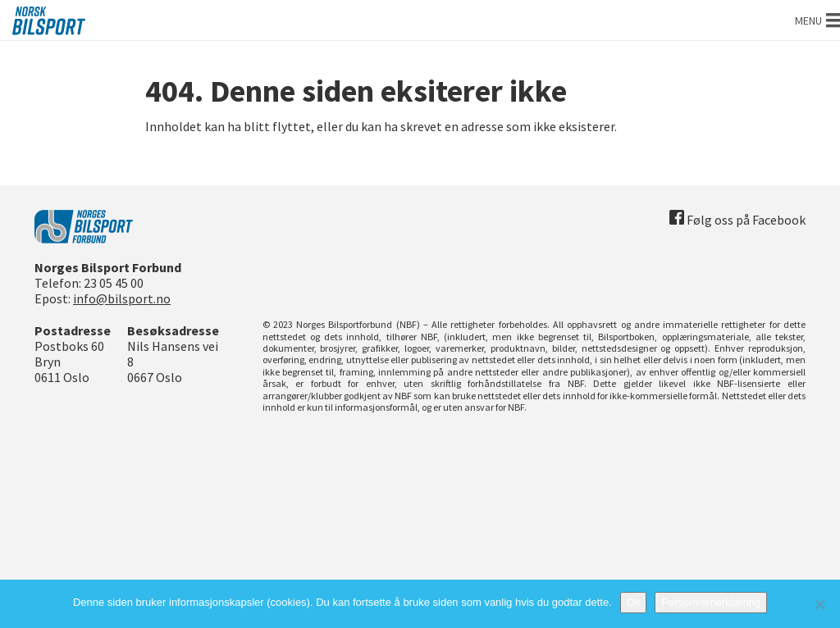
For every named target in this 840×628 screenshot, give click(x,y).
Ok (634, 602)
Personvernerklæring (711, 602)
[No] (819, 604)
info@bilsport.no (122, 298)
